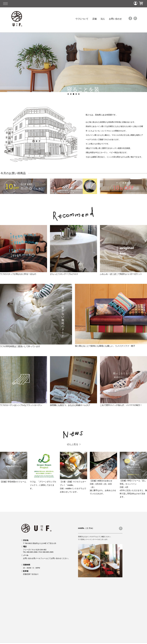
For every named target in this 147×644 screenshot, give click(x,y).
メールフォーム (41, 558)
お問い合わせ (115, 19)
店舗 (94, 19)
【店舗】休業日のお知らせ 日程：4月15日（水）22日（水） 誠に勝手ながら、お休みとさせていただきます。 (103, 473)
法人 (103, 19)
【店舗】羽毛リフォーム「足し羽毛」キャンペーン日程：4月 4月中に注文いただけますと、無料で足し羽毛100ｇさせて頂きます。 (133, 475)
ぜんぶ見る (72, 444)
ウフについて (82, 19)
